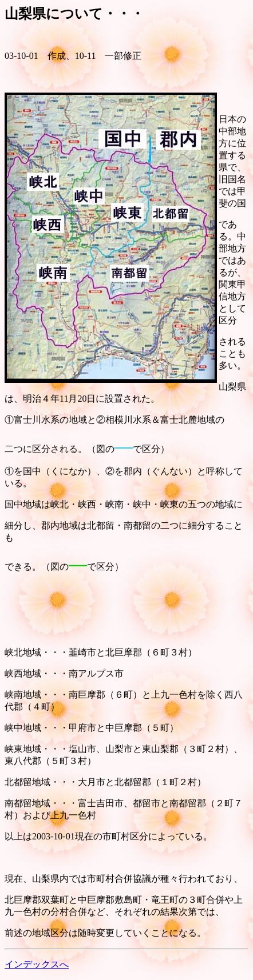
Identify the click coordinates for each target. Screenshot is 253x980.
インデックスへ (37, 964)
